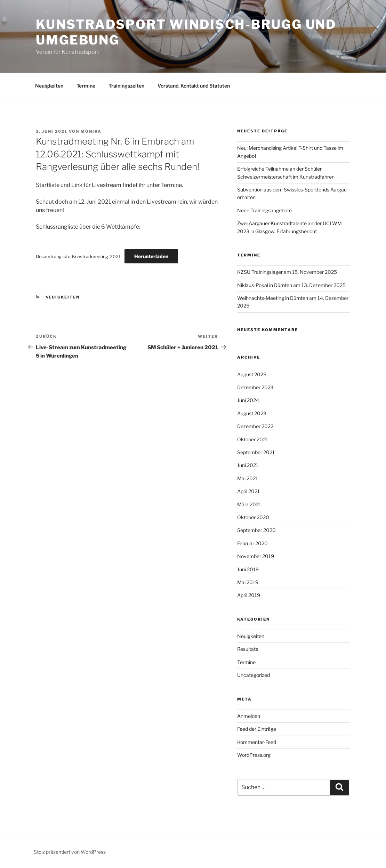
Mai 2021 (248, 478)
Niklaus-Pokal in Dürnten (265, 285)
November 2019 (256, 556)
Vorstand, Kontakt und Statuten (194, 86)
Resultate (248, 649)
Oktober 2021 (253, 439)
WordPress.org (254, 755)
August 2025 (252, 374)
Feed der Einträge (257, 729)
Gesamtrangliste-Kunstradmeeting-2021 (78, 257)
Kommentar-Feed (257, 742)
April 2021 (248, 491)
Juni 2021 (248, 465)
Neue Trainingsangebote (264, 210)
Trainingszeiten (126, 86)
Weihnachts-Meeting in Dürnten (273, 298)
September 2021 (256, 452)
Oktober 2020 (253, 517)
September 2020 (256, 530)
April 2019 (249, 595)
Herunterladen (151, 256)
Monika (91, 131)
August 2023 (252, 413)
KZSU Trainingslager (260, 272)
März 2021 (249, 504)
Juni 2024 (248, 400)
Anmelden (249, 716)
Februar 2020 (252, 543)
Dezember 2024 (255, 387)
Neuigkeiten (49, 86)
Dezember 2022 (255, 426)
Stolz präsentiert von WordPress (70, 852)
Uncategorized (254, 675)
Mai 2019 (248, 582)
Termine (86, 86)
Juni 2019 (248, 569)
